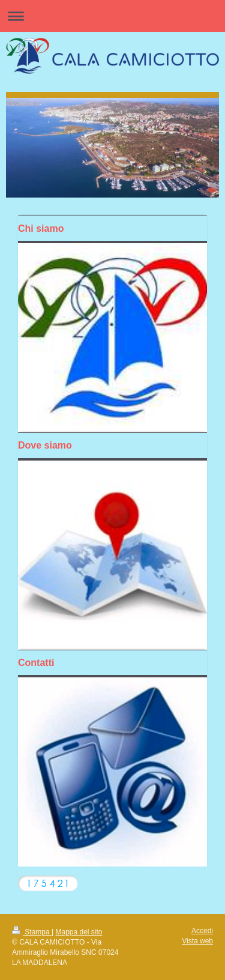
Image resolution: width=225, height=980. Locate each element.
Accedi (202, 931)
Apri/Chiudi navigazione (112, 16)
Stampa (32, 932)
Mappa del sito (79, 932)
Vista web (197, 941)
